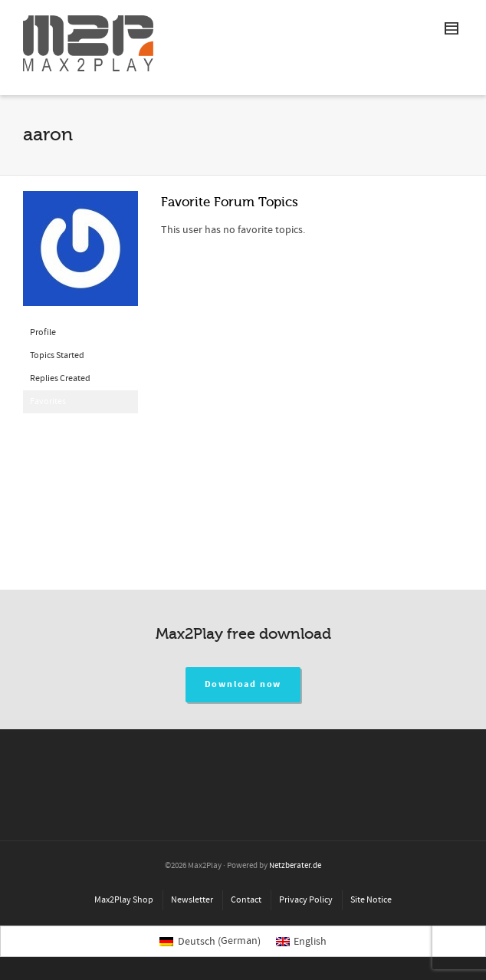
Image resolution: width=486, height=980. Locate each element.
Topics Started (57, 355)
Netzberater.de (295, 866)
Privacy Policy (306, 900)
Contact (246, 900)
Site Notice (371, 900)
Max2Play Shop (124, 900)
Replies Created (60, 378)
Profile (43, 332)
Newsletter (192, 900)
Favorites (48, 401)
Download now (243, 684)
